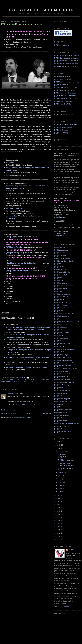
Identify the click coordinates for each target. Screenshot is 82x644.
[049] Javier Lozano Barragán (65, 349)
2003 (59, 502)
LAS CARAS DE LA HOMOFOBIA (41, 10)
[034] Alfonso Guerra (61, 333)
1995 (59, 517)
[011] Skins (58, 278)
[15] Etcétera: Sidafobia (62, 104)
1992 (59, 524)
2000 (59, 508)
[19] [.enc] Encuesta (61, 130)
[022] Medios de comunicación (65, 308)
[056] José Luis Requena (63, 360)
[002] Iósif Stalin (60, 253)
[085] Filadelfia (59, 396)
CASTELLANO (61, 234)
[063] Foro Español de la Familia (66, 368)
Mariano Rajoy (7, 382)
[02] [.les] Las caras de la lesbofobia (67, 58)
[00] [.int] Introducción (62, 45)
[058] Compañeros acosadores (65, 363)
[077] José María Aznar (62, 390)
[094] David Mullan (61, 412)
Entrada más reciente (9, 413)
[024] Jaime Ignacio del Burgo (65, 313)
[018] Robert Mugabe (62, 297)
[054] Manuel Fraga (61, 355)
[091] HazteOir (59, 404)
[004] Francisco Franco (62, 258)
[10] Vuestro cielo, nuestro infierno (66, 87)
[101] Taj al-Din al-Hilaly (62, 432)
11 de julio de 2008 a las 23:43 (21, 405)
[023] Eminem (59, 311)
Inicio (28, 413)
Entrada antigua (45, 413)
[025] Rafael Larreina (62, 316)
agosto (61, 473)
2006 (59, 448)
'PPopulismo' (11, 163)
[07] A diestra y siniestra (63, 79)
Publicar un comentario (9, 410)
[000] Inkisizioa (59, 247)
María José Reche (13, 393)
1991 (59, 527)
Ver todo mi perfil (62, 607)
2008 (59, 445)
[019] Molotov (59, 300)
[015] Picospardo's (61, 289)
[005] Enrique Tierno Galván (64, 261)
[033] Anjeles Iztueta (61, 330)
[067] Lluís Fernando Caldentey (65, 374)
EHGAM (71, 550)
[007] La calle (59, 267)
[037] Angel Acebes (61, 338)
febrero (61, 488)
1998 (59, 514)
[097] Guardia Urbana (62, 421)
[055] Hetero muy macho (63, 357)
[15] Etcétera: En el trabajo (64, 101)
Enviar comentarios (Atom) (20, 418)
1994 (59, 520)
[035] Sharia (58, 335)
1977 (59, 539)
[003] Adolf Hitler (60, 256)
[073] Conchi (59, 388)
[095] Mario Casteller (61, 415)
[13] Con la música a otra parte (65, 96)
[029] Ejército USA (61, 324)
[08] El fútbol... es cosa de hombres (67, 82)
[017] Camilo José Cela (62, 294)
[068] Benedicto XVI (61, 377)
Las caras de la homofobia (38, 380)
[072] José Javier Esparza (63, 385)
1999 (59, 511)
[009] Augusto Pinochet (62, 272)
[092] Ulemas (59, 407)
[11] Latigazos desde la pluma (65, 90)
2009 (59, 442)
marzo (61, 485)
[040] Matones (59, 341)
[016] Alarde (58, 291)
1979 (59, 536)
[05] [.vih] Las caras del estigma (65, 66)
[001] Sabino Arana (61, 250)
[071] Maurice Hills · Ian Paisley (65, 382)
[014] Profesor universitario (64, 286)
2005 (59, 495)
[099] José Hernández (62, 426)
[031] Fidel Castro (60, 327)
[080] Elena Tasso (60, 393)
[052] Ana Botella (60, 352)
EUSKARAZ (60, 236)
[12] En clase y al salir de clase (65, 93)
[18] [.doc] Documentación (63, 127)
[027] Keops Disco (61, 319)
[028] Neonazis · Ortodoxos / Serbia (67, 322)
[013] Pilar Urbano (61, 283)
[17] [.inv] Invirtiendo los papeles (65, 124)
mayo (61, 482)
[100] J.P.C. (58, 429)
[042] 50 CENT (59, 346)
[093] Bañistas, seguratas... (64, 410)
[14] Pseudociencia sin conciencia (66, 99)
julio (60, 476)
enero (61, 491)
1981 (59, 533)
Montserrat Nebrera (22, 382)
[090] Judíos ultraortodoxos (64, 401)
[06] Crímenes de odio (62, 76)
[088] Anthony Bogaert (62, 399)
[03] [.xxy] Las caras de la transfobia (67, 61)
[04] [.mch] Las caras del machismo (67, 63)
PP (32, 382)
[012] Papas (58, 280)
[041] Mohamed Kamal (62, 344)
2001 (59, 505)
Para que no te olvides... (15, 208)
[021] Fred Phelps (60, 305)
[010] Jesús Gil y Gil (61, 275)
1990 (59, 530)
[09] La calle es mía (61, 85)
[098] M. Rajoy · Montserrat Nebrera (67, 423)
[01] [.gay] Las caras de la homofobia (67, 55)
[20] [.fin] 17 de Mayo (62, 133)
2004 (59, 498)
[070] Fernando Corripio (63, 379)
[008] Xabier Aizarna (61, 269)
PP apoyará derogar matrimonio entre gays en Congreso (27, 367)
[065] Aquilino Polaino (62, 371)
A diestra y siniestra (18, 380)
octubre (61, 454)
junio (60, 479)
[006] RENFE (59, 264)
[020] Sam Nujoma (61, 302)
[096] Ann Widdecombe (62, 418)
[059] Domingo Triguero (62, 366)
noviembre (62, 451)
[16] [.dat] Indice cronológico (64, 114)
